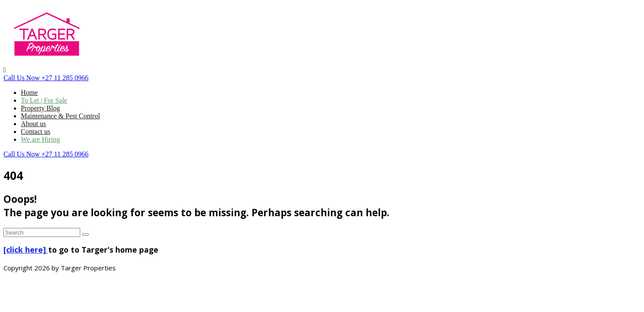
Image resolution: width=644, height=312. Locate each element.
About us (33, 124)
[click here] (26, 250)
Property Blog (40, 108)
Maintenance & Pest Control (60, 116)
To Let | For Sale (44, 100)
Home (29, 93)
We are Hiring (40, 139)
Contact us (36, 132)
